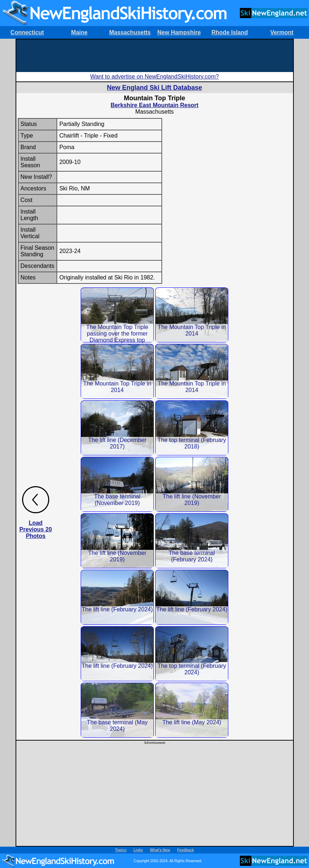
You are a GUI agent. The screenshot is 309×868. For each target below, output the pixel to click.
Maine (79, 32)
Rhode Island (230, 32)
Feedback (186, 850)
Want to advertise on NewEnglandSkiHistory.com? (154, 77)
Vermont (282, 32)
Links (138, 850)
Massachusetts (130, 32)
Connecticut (27, 32)
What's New (160, 850)
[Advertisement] (154, 56)
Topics (121, 850)
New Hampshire (179, 32)
